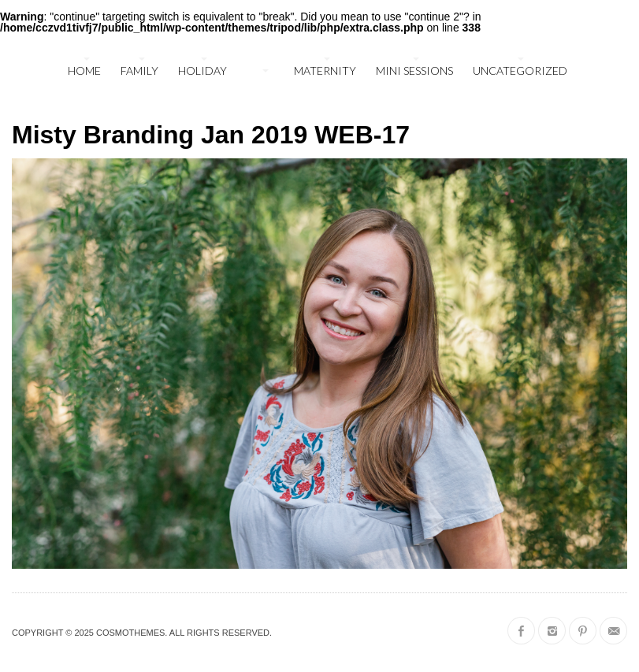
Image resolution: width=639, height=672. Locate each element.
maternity (325, 71)
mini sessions (414, 71)
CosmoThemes (130, 633)
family (139, 71)
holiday (202, 71)
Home (84, 71)
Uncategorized (520, 71)
